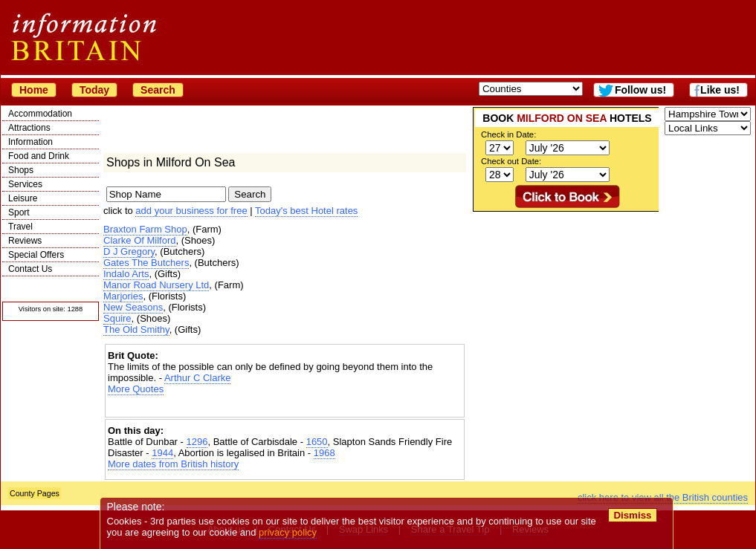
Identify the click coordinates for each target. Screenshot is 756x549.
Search (158, 90)
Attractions (29, 128)
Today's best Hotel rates (306, 211)
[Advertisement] (285, 407)
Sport (19, 212)
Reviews (25, 241)
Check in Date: (508, 134)
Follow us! (640, 90)
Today (94, 90)
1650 (317, 442)
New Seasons (133, 307)
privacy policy (288, 532)
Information (30, 142)
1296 (197, 442)
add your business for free (191, 211)
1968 (324, 453)
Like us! (720, 90)
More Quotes (136, 389)
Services (25, 184)
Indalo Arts (126, 274)
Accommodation (40, 114)
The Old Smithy (136, 329)
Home (34, 90)
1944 (162, 453)
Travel (20, 227)
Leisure (23, 198)
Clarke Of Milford (140, 240)
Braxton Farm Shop (145, 229)
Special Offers (36, 255)
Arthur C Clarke (198, 378)
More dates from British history (173, 464)
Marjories (123, 296)
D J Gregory (129, 251)
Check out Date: (511, 161)
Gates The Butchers (146, 263)
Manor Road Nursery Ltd (156, 285)
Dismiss (632, 515)
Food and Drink (39, 156)
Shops (21, 170)
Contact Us (30, 269)
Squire (117, 318)
